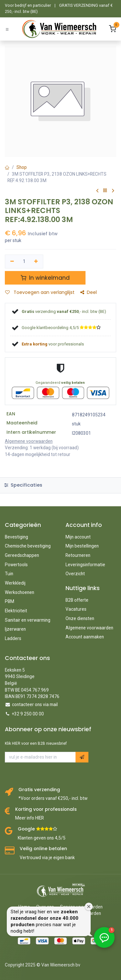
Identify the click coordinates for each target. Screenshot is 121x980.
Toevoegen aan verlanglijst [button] (40, 292)
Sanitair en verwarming (28, 620)
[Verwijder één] (12, 262)
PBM (10, 601)
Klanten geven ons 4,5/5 (42, 838)
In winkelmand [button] (45, 278)
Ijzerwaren (15, 629)
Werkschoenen (20, 592)
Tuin (9, 574)
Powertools (16, 565)
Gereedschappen (22, 555)
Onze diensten (80, 618)
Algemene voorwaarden (89, 628)
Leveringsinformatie (85, 565)
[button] (82, 757)
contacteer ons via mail (35, 704)
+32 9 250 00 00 (28, 714)
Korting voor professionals (46, 809)
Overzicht (75, 574)
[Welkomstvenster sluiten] (89, 907)
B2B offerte (77, 600)
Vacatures (76, 609)
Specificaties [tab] (23, 485)
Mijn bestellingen (82, 546)
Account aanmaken (85, 637)
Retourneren (78, 555)
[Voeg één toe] (36, 262)
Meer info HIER (30, 818)
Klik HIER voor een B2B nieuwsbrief (36, 743)
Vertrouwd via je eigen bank (47, 858)
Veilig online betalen (43, 849)
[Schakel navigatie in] (7, 29)
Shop (22, 167)
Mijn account (78, 537)
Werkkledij (15, 583)
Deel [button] (89, 292)
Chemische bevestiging (28, 546)
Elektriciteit (16, 611)
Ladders (13, 638)
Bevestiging (16, 537)
